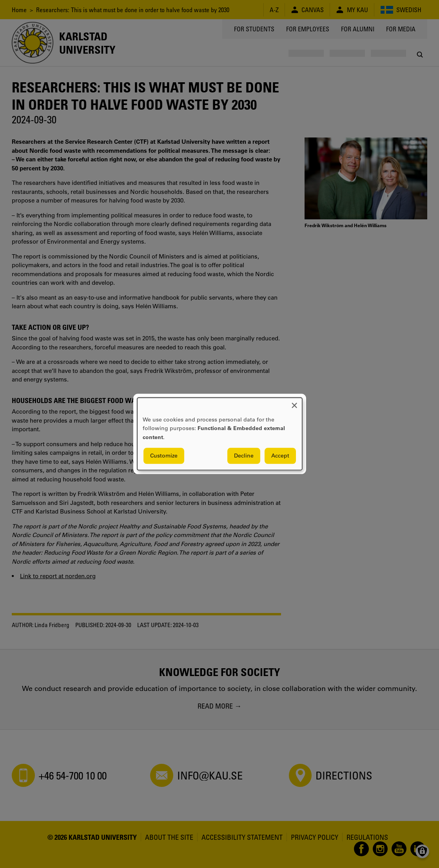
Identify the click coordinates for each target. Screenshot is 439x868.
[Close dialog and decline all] (294, 402)
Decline (244, 456)
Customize (164, 456)
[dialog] (220, 434)
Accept (280, 456)
